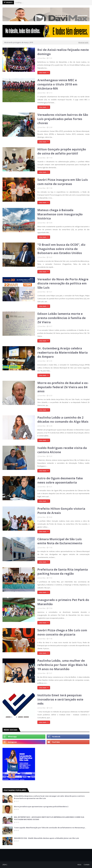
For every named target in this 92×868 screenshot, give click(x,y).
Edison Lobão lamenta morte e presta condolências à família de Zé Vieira (62, 318)
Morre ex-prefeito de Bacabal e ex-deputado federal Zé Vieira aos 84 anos (63, 387)
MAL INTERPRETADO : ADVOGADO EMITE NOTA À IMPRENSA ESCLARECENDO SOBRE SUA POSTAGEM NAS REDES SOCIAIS (49, 818)
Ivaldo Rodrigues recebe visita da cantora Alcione (62, 450)
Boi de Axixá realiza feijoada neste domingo (63, 52)
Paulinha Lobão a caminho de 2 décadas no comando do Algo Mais (63, 419)
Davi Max (42, 58)
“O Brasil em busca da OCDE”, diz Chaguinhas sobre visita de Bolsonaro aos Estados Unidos (61, 249)
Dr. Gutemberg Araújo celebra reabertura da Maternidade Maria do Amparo (63, 352)
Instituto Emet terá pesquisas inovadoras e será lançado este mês (60, 699)
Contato (87, 865)
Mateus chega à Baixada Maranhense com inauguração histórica (60, 214)
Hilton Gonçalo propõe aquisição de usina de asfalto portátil (62, 151)
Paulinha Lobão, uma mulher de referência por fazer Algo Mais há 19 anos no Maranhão (62, 665)
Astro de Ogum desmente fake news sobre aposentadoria (60, 480)
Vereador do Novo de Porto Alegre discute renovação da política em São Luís (63, 283)
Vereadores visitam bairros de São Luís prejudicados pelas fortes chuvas (63, 119)
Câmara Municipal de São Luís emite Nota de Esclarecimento (60, 541)
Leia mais (43, 73)
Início (79, 865)
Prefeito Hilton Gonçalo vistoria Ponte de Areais (61, 511)
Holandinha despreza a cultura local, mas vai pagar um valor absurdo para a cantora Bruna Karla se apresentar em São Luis (49, 797)
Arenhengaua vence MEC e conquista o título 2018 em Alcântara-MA (57, 84)
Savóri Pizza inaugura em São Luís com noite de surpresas (63, 182)
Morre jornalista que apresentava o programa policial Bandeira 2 (41, 807)
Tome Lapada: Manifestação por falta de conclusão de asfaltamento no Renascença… (50, 828)
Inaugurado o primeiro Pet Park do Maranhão (63, 602)
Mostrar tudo (83, 42)
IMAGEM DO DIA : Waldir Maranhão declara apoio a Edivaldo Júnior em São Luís (46, 838)
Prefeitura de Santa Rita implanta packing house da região (63, 571)
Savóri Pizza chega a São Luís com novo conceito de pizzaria (62, 632)
